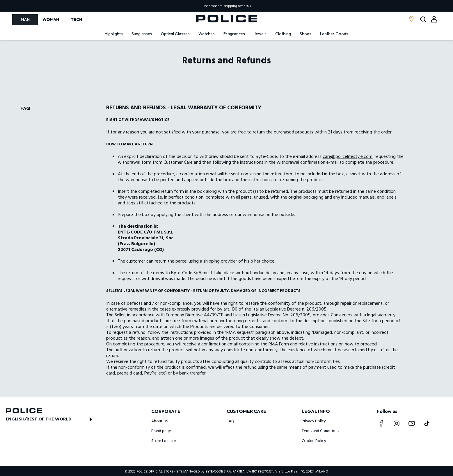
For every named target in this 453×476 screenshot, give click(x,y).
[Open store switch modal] (51, 419)
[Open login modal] (434, 19)
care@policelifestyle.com (348, 157)
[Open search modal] (424, 20)
